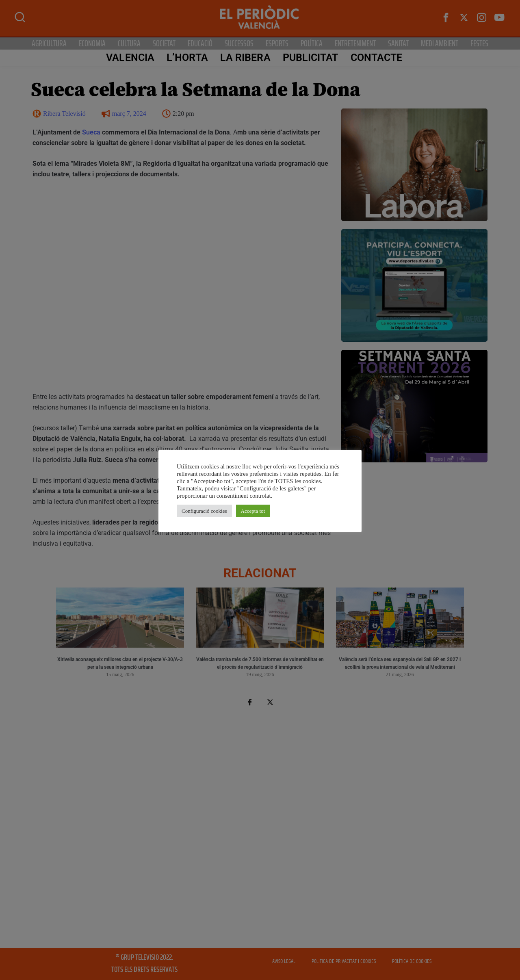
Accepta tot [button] (253, 511)
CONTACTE (376, 57)
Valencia (130, 57)
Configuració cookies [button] (204, 511)
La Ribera (245, 57)
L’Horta (187, 57)
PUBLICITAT (310, 57)
